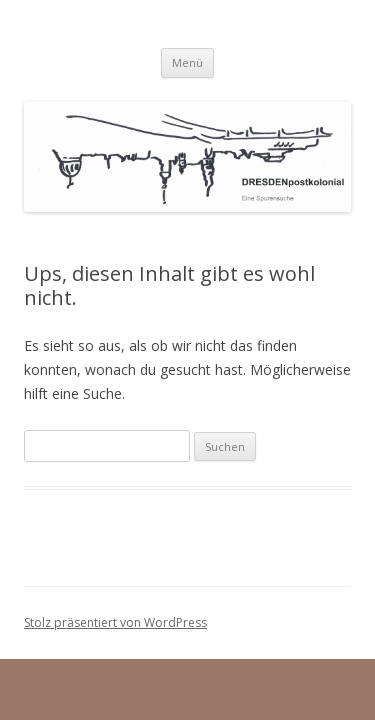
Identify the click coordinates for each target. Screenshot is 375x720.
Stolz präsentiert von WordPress (115, 622)
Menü (187, 62)
